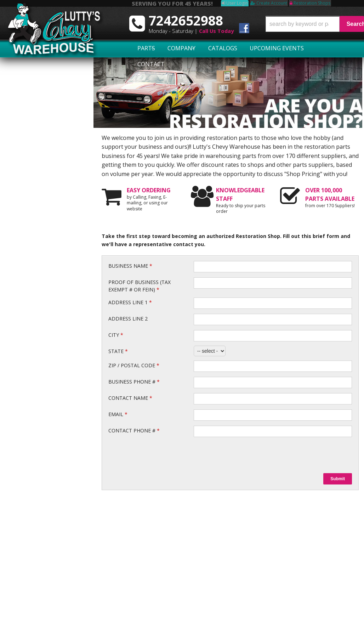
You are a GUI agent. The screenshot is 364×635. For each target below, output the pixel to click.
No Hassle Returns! (44, 214)
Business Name (130, 266)
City (116, 335)
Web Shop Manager (342, 618)
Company (171, 49)
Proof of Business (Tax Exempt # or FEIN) (140, 286)
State (118, 351)
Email (118, 414)
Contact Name (130, 398)
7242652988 (34, 283)
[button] (315, 24)
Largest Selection (42, 168)
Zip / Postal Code (134, 365)
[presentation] (248, 455)
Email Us (30, 263)
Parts (142, 49)
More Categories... (241, 597)
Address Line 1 (130, 302)
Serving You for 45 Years (50, 155)
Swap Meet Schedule (41, 551)
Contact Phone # (134, 430)
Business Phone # (134, 382)
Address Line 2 (128, 319)
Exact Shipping (38, 188)
